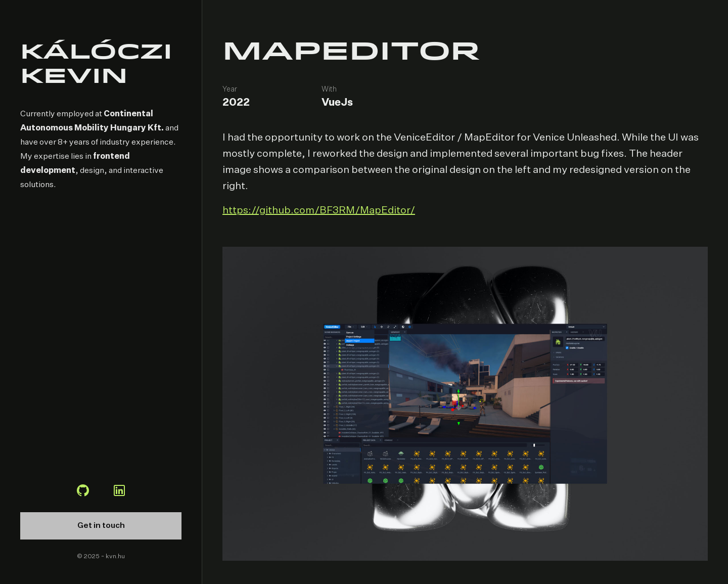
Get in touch (101, 526)
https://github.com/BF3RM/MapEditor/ (319, 210)
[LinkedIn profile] (119, 492)
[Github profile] (83, 492)
